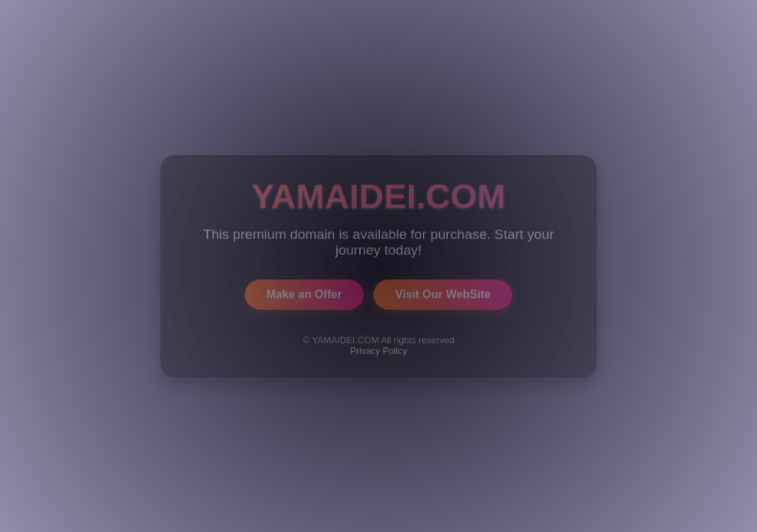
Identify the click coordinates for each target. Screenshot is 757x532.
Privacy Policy (379, 350)
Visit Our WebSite (443, 293)
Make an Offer (304, 293)
